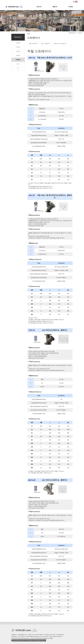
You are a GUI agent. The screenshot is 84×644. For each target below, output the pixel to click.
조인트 (18, 64)
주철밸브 (18, 55)
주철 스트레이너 (33, 43)
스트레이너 (18, 60)
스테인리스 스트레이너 (60, 43)
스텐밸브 (18, 51)
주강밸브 (18, 47)
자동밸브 (18, 43)
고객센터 (71, 7)
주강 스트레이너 (46, 43)
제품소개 (55, 7)
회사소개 (39, 7)
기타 (18, 68)
